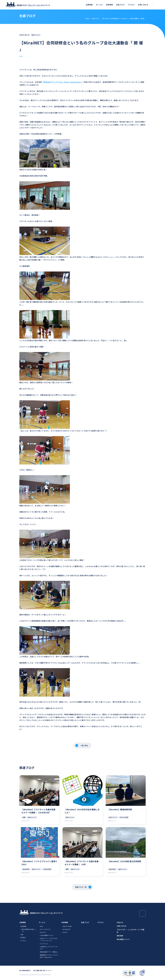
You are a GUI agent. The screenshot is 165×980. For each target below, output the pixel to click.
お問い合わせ (143, 5)
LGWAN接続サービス (47, 936)
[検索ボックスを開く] (158, 5)
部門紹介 (23, 938)
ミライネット (44, 944)
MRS (41, 926)
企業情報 (89, 5)
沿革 (22, 935)
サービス (99, 5)
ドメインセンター (46, 929)
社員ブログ (120, 5)
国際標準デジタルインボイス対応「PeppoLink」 (49, 956)
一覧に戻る (84, 745)
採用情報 (109, 5)
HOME (87, 19)
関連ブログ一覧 (81, 887)
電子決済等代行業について (29, 931)
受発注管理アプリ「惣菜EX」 (49, 952)
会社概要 (23, 926)
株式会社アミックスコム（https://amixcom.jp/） (63, 82)
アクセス (131, 5)
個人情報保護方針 (25, 971)
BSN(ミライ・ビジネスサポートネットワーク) (49, 940)
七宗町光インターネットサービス (49, 948)
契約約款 (120, 936)
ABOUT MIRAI (67, 926)
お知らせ (120, 923)
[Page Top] (142, 913)
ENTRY (65, 933)
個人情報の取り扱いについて (43, 971)
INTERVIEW (67, 929)
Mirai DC (43, 933)
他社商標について (123, 939)
